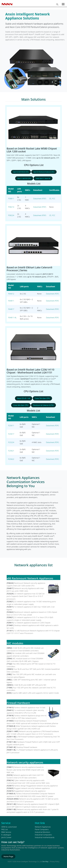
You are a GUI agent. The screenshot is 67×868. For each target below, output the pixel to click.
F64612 (11, 294)
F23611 (11, 426)
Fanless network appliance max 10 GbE (30, 708)
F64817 (11, 309)
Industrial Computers (43, 835)
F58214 (11, 207)
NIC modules (15, 643)
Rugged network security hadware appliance (32, 788)
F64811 (11, 301)
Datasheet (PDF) (40, 199)
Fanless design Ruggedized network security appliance (36, 786)
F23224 (11, 442)
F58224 (11, 215)
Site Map (45, 861)
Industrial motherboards (45, 837)
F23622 (11, 459)
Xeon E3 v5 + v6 (24, 398)
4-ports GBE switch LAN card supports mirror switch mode (36, 693)
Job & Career (6, 837)
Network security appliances (25, 762)
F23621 (11, 451)
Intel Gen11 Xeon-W (43, 178)
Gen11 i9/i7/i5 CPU (24, 178)
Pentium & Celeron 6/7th (43, 405)
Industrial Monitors (42, 832)
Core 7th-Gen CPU (42, 398)
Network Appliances (43, 827)
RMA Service (6, 832)
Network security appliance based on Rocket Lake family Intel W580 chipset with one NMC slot (25, 770)
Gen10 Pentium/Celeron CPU (44, 172)
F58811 (11, 199)
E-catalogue (6, 835)
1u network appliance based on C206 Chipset (32, 623)
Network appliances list (33, 565)
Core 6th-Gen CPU (21, 405)
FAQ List (5, 829)
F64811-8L (12, 318)
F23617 (11, 434)
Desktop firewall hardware (27, 747)
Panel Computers (42, 829)
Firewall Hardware (18, 703)
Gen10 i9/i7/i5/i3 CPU (21, 172)
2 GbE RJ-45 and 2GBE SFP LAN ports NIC (30, 685)
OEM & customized (9, 827)
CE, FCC (52, 199)
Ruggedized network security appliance (30, 791)
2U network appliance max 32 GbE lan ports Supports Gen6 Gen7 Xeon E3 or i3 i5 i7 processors (26, 596)
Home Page (8, 856)
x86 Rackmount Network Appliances (30, 578)
